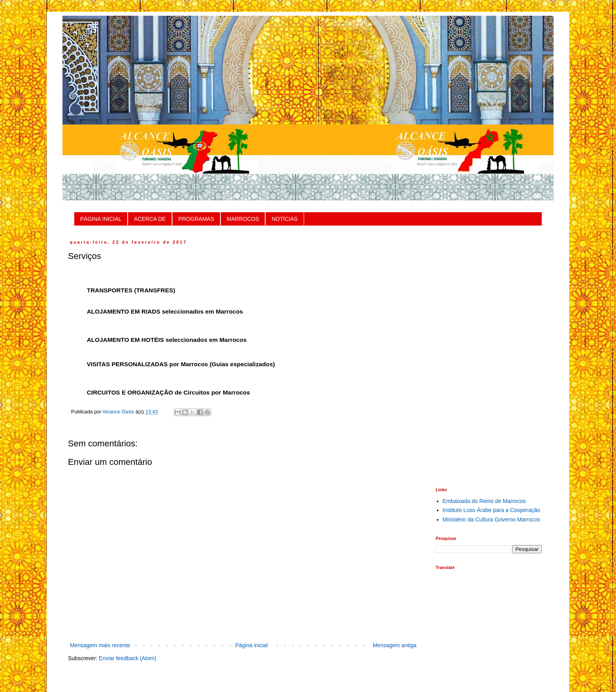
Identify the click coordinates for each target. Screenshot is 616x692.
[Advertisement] (489, 358)
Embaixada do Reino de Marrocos (484, 501)
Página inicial (252, 645)
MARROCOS (243, 219)
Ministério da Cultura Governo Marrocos (491, 519)
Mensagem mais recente (100, 645)
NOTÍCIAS (284, 219)
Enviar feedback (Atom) (128, 658)
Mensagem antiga (395, 645)
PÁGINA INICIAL (101, 219)
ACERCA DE (150, 219)
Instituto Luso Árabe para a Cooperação (491, 510)
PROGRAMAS (196, 219)
